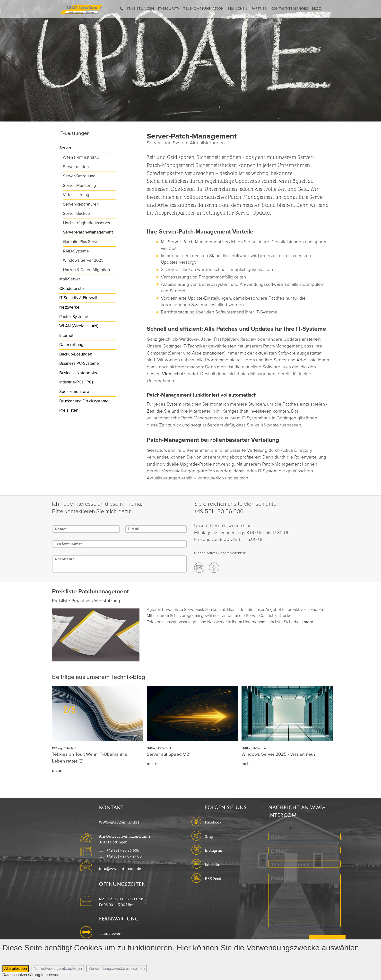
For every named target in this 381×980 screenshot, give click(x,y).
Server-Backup (76, 213)
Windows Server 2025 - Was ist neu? (279, 754)
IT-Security (169, 8)
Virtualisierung (76, 195)
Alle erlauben (16, 968)
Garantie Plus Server (82, 242)
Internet (66, 335)
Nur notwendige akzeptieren (58, 968)
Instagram (214, 850)
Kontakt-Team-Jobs (289, 8)
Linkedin (213, 864)
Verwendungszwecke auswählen (117, 968)
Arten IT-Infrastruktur (82, 157)
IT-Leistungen (141, 8)
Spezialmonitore (74, 392)
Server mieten (76, 167)
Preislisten (69, 410)
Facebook (213, 822)
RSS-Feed (213, 878)
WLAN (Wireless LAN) (79, 326)
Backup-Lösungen (76, 354)
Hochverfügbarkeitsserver (87, 223)
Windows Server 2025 (83, 260)
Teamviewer (110, 933)
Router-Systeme (74, 317)
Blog (316, 8)
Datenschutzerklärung (21, 975)
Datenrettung (71, 345)
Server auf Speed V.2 (168, 754)
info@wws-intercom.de (120, 868)
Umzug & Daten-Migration (86, 270)
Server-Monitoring (79, 186)
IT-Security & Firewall (78, 298)
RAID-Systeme (76, 251)
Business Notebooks (78, 373)
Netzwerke (69, 307)
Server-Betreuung (79, 176)
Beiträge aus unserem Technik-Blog (99, 677)
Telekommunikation (203, 8)
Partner (259, 8)
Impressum (51, 975)
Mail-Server (70, 279)
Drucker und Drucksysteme (84, 401)
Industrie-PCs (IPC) (76, 382)
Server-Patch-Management (88, 232)
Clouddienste (72, 289)
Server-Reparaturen (81, 204)
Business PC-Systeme (79, 363)
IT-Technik (70, 748)
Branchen (238, 8)
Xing (209, 836)
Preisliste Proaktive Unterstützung (86, 601)
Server (65, 148)
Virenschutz (174, 374)
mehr (308, 622)
